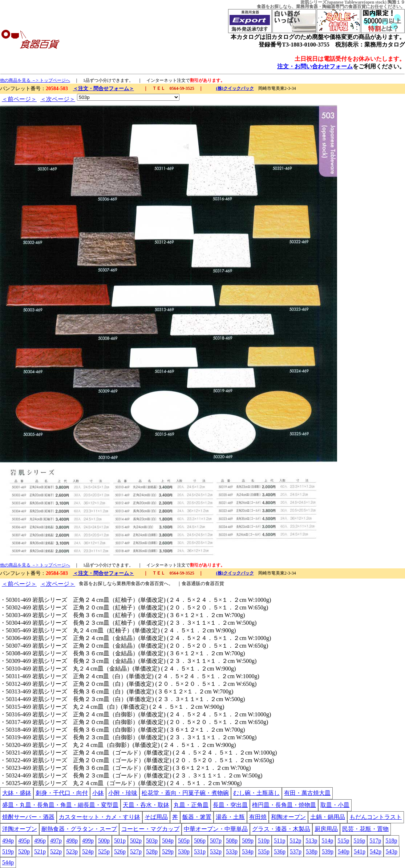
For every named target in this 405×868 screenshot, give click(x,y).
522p (56, 851)
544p (8, 862)
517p (375, 841)
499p (88, 841)
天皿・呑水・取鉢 (146, 805)
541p (360, 851)
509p (248, 841)
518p (391, 841)
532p (216, 851)
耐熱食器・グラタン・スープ (79, 829)
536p (280, 851)
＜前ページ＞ (19, 99)
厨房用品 (326, 829)
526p (120, 851)
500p (104, 841)
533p (232, 851)
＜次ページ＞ (58, 99)
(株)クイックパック (235, 88)
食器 (261, 7)
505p (184, 841)
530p (184, 851)
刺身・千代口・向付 (62, 793)
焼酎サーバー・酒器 (28, 817)
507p (216, 841)
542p (376, 851)
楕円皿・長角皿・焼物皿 (284, 805)
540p (344, 851)
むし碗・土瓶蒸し (256, 793)
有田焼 (258, 817)
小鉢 (98, 793)
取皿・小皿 (335, 805)
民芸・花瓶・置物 (365, 829)
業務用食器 (307, 7)
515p (343, 841)
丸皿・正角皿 (191, 805)
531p (200, 851)
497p (56, 841)
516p (359, 841)
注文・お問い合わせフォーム (315, 66)
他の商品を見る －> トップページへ (35, 80)
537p (296, 851)
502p (136, 841)
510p (264, 841)
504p (168, 841)
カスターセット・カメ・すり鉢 (100, 817)
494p (8, 841)
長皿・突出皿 (230, 805)
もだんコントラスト (376, 817)
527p (136, 851)
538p (312, 851)
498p (72, 841)
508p (232, 841)
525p (104, 851)
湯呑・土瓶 (230, 817)
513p (311, 841)
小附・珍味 (123, 793)
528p (152, 851)
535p (264, 851)
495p (24, 841)
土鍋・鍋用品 (328, 817)
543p (392, 851)
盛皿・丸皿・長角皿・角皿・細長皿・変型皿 (60, 805)
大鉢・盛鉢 (17, 793)
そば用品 (156, 817)
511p (280, 841)
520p (24, 851)
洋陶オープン (20, 829)
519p (8, 851)
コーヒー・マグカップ (150, 829)
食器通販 (191, 583)
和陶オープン (288, 817)
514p (327, 841)
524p (88, 851)
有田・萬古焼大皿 (307, 793)
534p (248, 851)
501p (120, 841)
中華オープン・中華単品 (216, 829)
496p (40, 841)
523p (72, 851)
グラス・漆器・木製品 (281, 829)
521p (40, 851)
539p (328, 851)
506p (200, 841)
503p (152, 841)
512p (295, 841)
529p (168, 851)
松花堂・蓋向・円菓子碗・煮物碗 (185, 793)
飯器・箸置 (197, 817)
